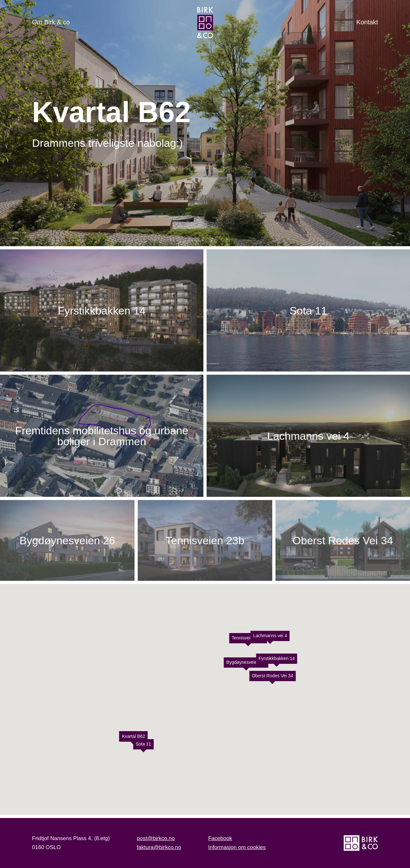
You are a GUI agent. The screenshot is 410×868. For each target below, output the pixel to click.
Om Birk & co (51, 22)
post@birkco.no (156, 838)
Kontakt (367, 22)
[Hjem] (205, 23)
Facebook (220, 838)
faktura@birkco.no (159, 847)
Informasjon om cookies (237, 847)
